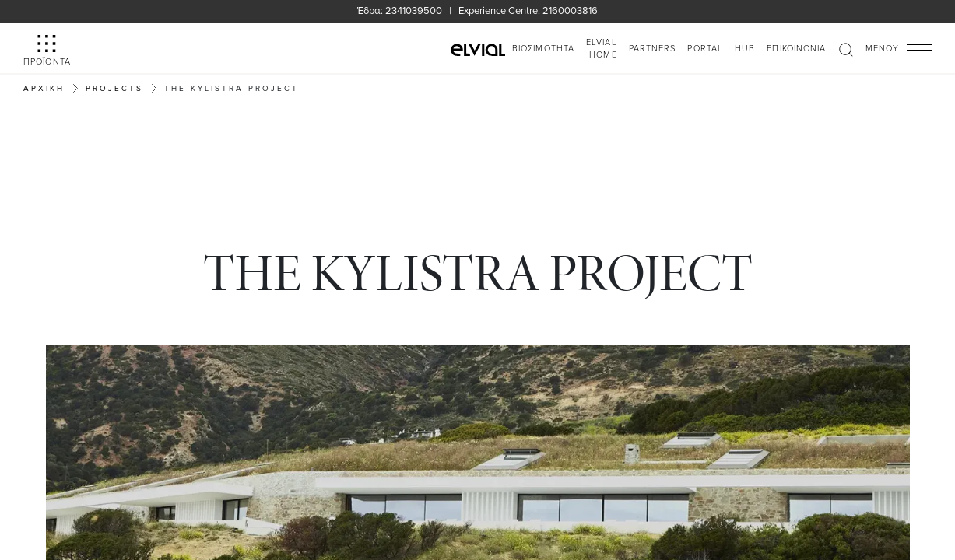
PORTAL (705, 48)
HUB (745, 48)
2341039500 (414, 10)
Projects (114, 88)
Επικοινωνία (796, 48)
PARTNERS (653, 48)
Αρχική (44, 88)
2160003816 (570, 10)
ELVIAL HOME (602, 48)
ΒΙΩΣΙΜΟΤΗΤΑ (543, 48)
